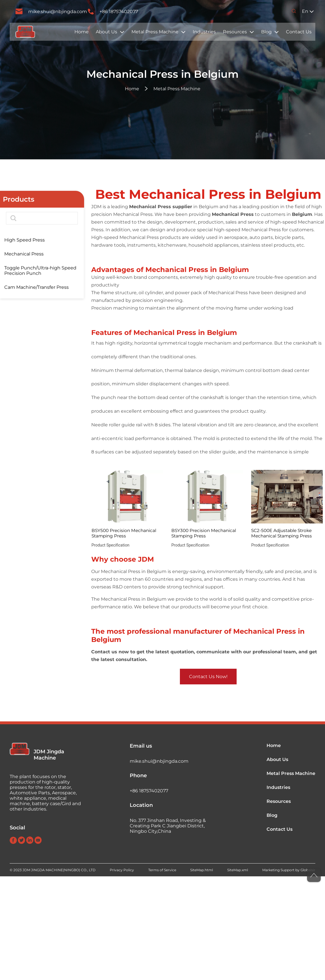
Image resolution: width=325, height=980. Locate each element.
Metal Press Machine (155, 32)
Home (82, 32)
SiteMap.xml (238, 870)
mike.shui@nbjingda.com (58, 12)
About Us (106, 32)
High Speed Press (25, 240)
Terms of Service (162, 870)
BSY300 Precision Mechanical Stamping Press (204, 533)
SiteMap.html (202, 870)
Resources (235, 32)
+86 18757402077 (119, 12)
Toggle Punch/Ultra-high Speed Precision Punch (40, 271)
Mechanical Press (24, 254)
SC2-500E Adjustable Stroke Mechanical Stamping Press (282, 533)
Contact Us (299, 32)
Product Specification (110, 545)
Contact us (104, 652)
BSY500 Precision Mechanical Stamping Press (124, 533)
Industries (204, 32)
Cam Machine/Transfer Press (36, 287)
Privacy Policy (122, 870)
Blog (266, 32)
